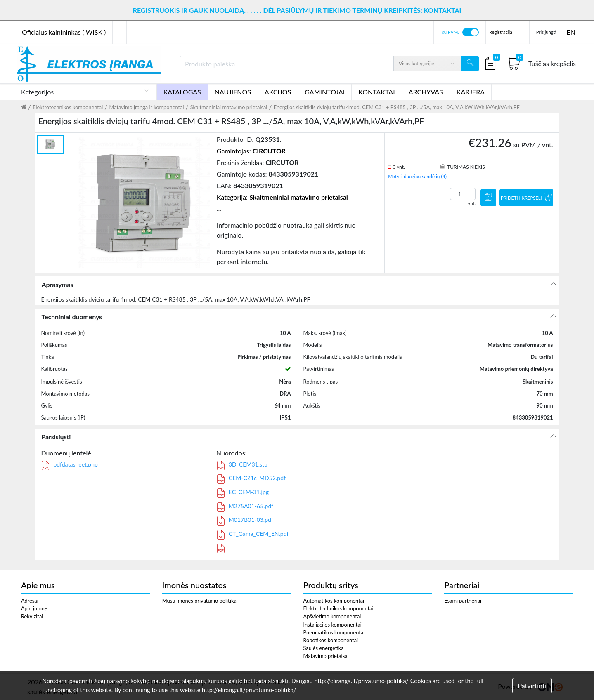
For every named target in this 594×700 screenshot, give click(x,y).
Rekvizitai (32, 616)
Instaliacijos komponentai (332, 625)
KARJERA (471, 92)
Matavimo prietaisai (326, 656)
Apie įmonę (34, 608)
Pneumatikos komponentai (334, 632)
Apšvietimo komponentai (332, 616)
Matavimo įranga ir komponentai (146, 107)
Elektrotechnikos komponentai (68, 107)
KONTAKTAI (376, 92)
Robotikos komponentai (331, 640)
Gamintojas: (251, 151)
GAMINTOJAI (325, 92)
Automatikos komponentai (334, 601)
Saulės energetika (324, 648)
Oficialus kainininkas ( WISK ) (64, 32)
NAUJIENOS (233, 92)
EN (571, 32)
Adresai (30, 601)
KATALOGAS (182, 92)
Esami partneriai (463, 601)
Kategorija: (282, 197)
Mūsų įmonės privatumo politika (199, 601)
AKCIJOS (278, 92)
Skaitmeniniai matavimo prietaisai (229, 107)
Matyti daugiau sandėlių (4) (417, 176)
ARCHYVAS (426, 92)
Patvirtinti (532, 685)
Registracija (501, 32)
